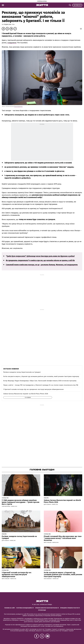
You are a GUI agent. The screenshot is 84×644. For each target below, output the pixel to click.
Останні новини (11, 369)
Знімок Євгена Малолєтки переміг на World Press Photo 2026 (26, 394)
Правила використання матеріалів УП (47, 608)
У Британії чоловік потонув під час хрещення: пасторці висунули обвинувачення (33, 389)
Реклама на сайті (10, 608)
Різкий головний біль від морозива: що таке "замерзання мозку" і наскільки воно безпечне (63, 538)
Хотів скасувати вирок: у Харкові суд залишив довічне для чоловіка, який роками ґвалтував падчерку (41, 376)
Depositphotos (18, 106)
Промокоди (42, 610)
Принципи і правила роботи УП (70, 608)
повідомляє (12, 43)
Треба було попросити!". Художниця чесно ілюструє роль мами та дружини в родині (41, 256)
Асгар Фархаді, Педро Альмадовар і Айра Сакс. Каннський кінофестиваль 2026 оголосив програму (40, 381)
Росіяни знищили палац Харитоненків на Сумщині (22, 372)
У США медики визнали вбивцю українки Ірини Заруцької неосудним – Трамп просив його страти (21, 502)
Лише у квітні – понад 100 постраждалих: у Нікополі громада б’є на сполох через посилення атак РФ (41, 385)
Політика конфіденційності (25, 608)
